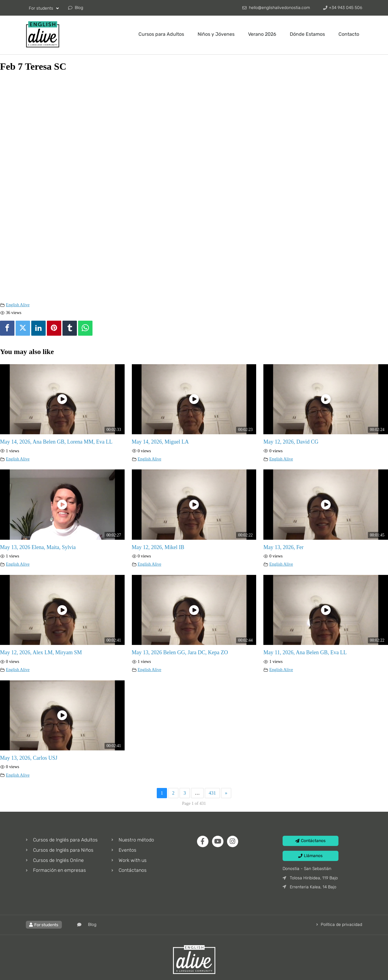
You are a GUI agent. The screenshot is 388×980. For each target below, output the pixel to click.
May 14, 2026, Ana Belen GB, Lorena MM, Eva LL (56, 442)
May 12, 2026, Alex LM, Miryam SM (41, 652)
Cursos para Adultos (161, 34)
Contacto (349, 34)
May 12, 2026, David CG (291, 442)
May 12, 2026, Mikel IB (158, 547)
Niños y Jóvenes (216, 34)
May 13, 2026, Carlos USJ (29, 758)
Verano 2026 (262, 34)
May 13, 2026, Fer (283, 547)
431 (212, 793)
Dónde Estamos (307, 34)
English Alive (18, 305)
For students (44, 8)
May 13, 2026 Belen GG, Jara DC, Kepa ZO (180, 652)
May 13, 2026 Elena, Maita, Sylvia (38, 547)
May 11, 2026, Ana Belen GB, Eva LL (305, 652)
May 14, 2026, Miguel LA (160, 442)
